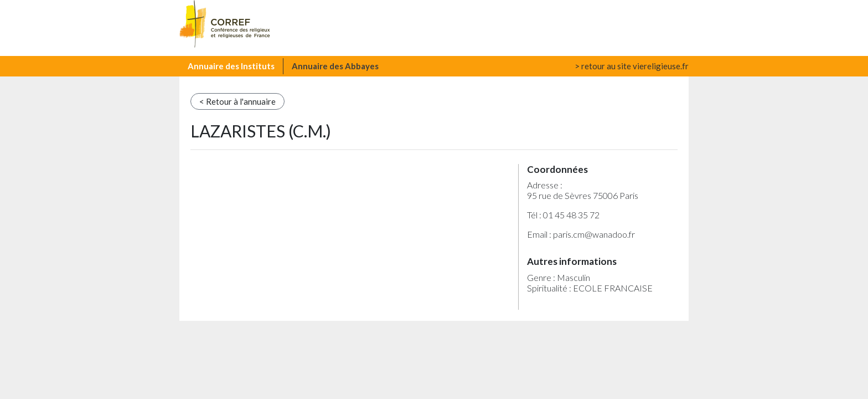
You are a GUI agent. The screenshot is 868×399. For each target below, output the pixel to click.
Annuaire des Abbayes (335, 66)
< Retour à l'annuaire (237, 101)
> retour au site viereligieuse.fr (632, 66)
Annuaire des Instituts (231, 66)
